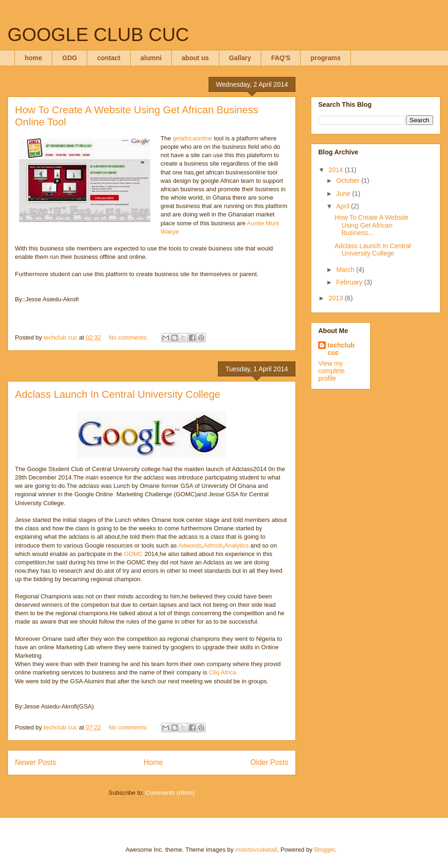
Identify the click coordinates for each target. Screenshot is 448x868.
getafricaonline (191, 138)
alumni (151, 58)
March (346, 270)
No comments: (129, 337)
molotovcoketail (256, 850)
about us (195, 58)
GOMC (133, 554)
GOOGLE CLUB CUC (98, 35)
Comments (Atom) (170, 793)
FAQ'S (281, 58)
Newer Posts (35, 762)
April (343, 206)
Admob (213, 545)
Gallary (240, 58)
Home (154, 762)
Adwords (190, 545)
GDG (70, 58)
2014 (337, 170)
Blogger (324, 850)
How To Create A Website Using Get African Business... (371, 225)
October (349, 181)
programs (325, 58)
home (33, 58)
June (344, 194)
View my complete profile (332, 371)
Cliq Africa (223, 672)
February (350, 282)
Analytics (237, 545)
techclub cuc (341, 349)
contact (109, 58)
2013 (337, 298)
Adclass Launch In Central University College (118, 394)
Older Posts (269, 762)
